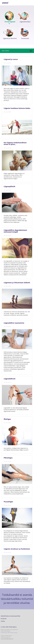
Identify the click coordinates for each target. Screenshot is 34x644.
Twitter (3, 621)
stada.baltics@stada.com (7, 639)
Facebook (4, 619)
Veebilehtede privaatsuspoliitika (10, 616)
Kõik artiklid (17, 51)
